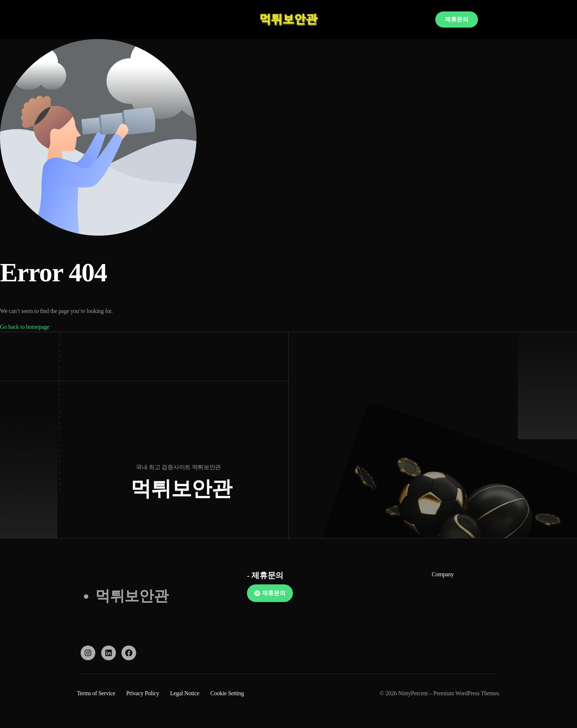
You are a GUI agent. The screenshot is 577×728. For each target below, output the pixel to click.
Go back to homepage (25, 327)
